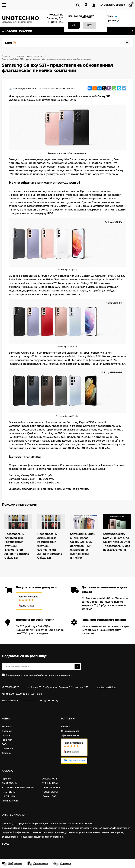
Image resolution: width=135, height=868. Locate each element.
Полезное (7, 749)
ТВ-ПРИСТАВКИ (51, 787)
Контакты (7, 727)
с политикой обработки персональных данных (47, 675)
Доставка (7, 731)
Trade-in (6, 753)
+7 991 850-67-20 (10, 687)
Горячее (6, 779)
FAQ (4, 744)
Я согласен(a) (37, 675)
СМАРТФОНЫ (10, 783)
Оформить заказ (70, 735)
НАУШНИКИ (9, 796)
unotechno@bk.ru (107, 687)
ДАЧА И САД (49, 796)
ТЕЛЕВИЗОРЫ (50, 792)
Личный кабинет (70, 731)
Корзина (66, 727)
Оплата (6, 735)
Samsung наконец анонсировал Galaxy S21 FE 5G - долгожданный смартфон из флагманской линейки (83, 546)
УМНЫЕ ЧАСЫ (10, 801)
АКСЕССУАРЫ (50, 779)
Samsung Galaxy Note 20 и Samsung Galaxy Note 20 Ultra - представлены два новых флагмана (117, 542)
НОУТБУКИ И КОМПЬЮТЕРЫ (18, 787)
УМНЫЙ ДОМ (50, 783)
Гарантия (7, 740)
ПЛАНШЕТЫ (9, 792)
